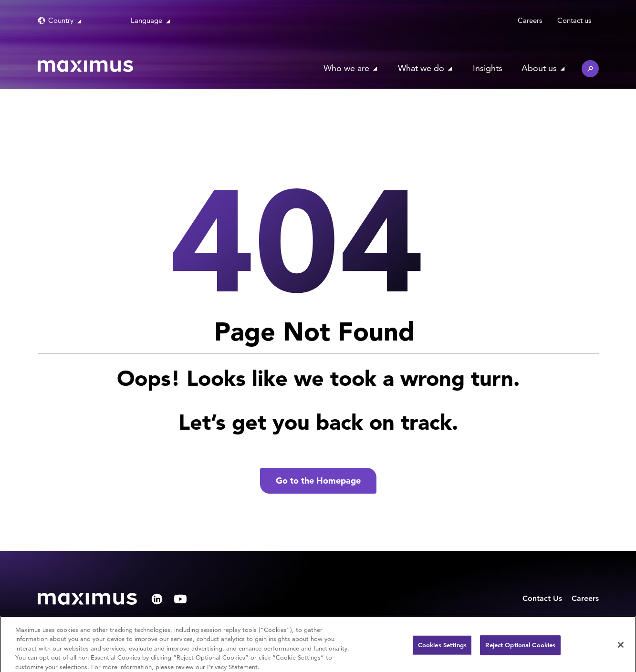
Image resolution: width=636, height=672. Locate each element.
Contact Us (542, 598)
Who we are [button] (346, 68)
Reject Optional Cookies (520, 647)
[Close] (621, 647)
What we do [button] (421, 68)
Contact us (574, 20)
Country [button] (61, 20)
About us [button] (539, 68)
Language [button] (146, 20)
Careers (530, 20)
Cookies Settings (442, 647)
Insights (488, 68)
